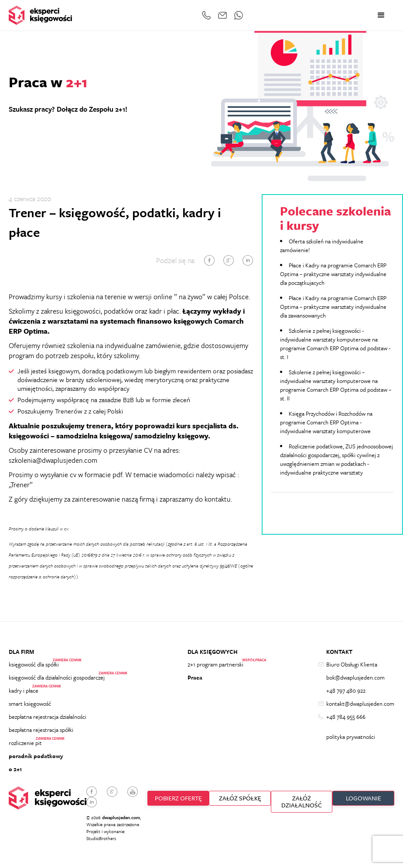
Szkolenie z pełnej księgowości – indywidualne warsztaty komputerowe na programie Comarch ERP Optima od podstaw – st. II (336, 385)
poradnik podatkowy (36, 756)
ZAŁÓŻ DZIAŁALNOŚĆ (302, 801)
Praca (195, 677)
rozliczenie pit (25, 743)
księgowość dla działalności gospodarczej (57, 677)
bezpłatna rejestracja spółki (41, 730)
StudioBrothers (101, 838)
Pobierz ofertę (178, 798)
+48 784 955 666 (346, 717)
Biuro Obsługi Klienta (352, 664)
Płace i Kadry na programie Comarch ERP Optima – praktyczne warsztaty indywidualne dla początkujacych (333, 274)
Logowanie (364, 798)
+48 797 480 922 (346, 690)
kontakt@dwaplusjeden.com (360, 704)
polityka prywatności (351, 737)
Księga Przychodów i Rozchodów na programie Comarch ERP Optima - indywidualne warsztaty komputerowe (326, 422)
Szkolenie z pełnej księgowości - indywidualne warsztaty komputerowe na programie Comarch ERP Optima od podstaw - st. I (335, 344)
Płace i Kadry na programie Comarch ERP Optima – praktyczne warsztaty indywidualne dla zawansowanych (333, 307)
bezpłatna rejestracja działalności (48, 717)
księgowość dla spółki (34, 664)
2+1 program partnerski (215, 664)
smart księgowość (30, 704)
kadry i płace (24, 690)
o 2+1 (15, 769)
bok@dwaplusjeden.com (355, 677)
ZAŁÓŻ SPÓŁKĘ (240, 798)
